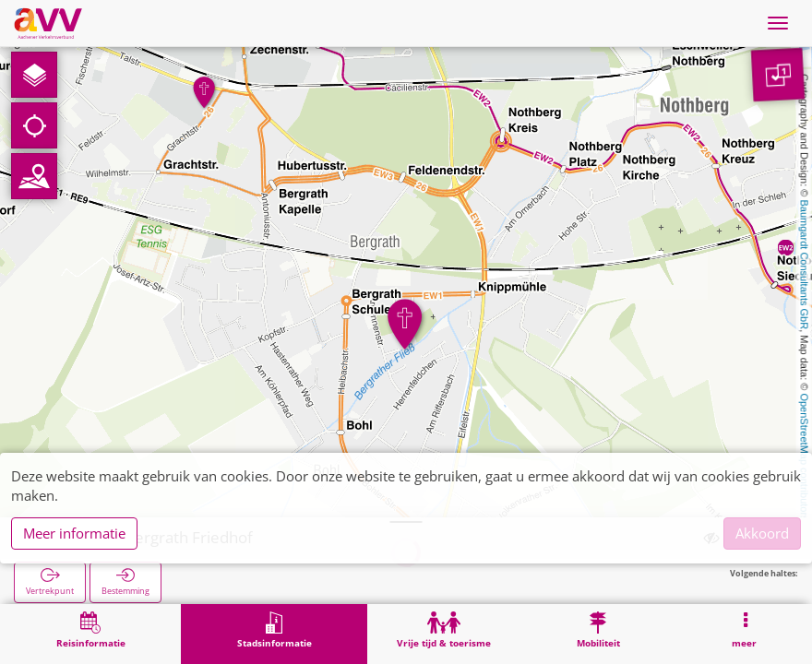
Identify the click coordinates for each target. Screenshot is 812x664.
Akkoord (762, 533)
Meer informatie (74, 533)
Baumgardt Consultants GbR (805, 265)
